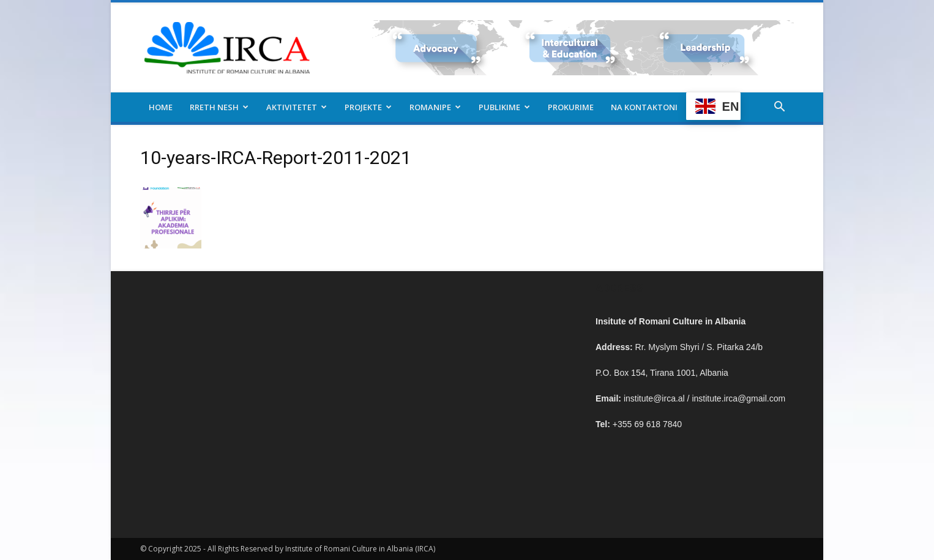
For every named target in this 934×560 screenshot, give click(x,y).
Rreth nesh (219, 107)
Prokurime (571, 107)
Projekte (368, 107)
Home (161, 107)
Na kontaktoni (644, 107)
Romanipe (435, 107)
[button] (779, 108)
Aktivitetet (297, 107)
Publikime (504, 107)
